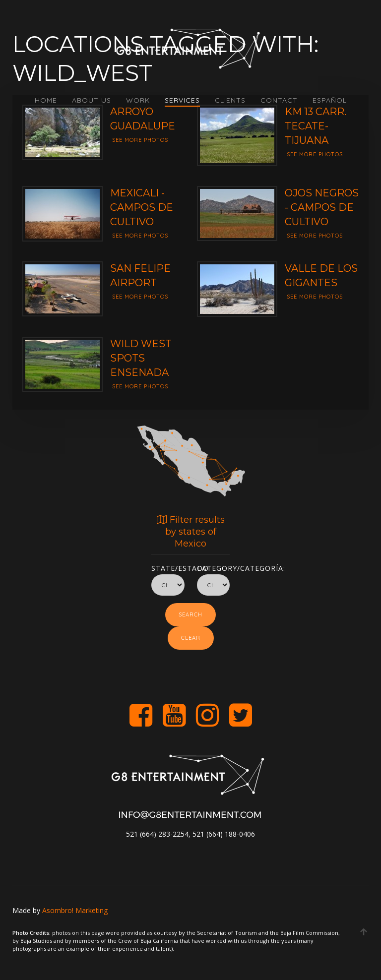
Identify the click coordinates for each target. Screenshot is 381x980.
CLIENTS (230, 100)
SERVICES (182, 100)
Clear (191, 638)
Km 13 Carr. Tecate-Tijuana (316, 126)
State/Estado (168, 566)
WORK (138, 100)
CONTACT (279, 100)
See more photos (140, 140)
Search (190, 614)
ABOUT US (92, 100)
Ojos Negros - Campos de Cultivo (322, 207)
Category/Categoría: (214, 566)
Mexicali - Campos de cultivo (142, 207)
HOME (46, 100)
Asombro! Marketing (75, 910)
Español (330, 100)
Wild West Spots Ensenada (141, 358)
